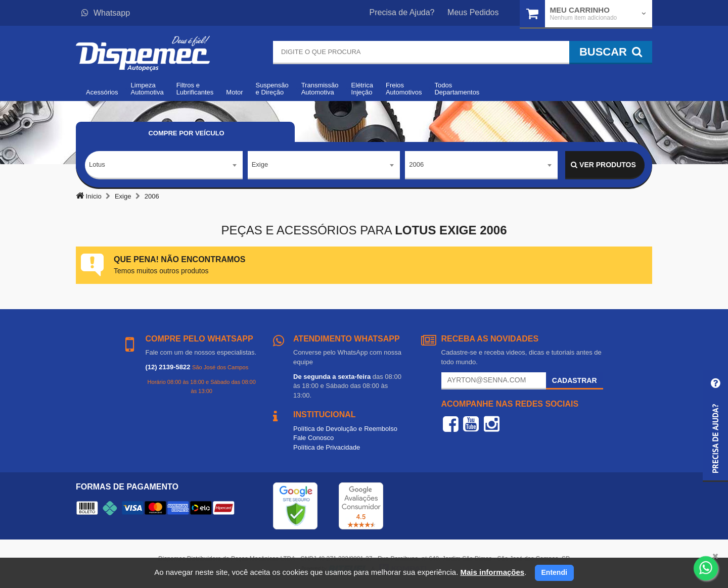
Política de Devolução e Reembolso (345, 429)
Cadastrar (575, 380)
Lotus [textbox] (97, 164)
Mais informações (492, 572)
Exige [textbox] (260, 164)
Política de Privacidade (327, 447)
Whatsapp (106, 13)
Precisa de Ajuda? (402, 12)
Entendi (554, 572)
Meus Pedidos (473, 12)
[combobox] (164, 165)
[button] (715, 426)
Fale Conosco (313, 438)
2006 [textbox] (416, 164)
